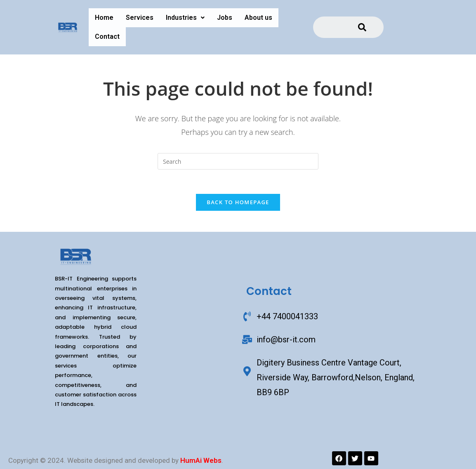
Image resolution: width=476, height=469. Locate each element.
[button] (185, 18)
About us (258, 18)
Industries (185, 18)
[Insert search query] (238, 161)
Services (140, 18)
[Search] (362, 27)
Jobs (225, 18)
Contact (107, 37)
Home (104, 18)
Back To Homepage (238, 203)
